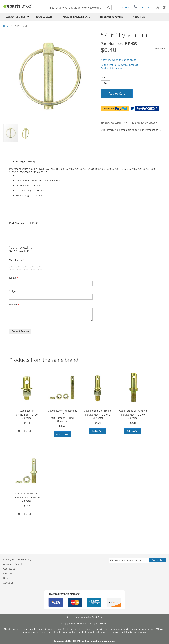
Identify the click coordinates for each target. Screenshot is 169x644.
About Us (139, 17)
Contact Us (9, 569)
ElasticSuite (97, 617)
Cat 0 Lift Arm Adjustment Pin (62, 412)
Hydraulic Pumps (111, 17)
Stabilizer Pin (27, 411)
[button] (89, 77)
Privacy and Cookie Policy (17, 559)
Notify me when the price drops (118, 60)
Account (145, 8)
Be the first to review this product (119, 65)
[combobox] (78, 8)
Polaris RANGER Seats (76, 17)
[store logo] (17, 6)
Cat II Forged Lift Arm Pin (98, 411)
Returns (8, 573)
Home (6, 26)
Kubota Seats (44, 17)
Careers (127, 8)
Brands (7, 578)
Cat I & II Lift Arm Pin (27, 494)
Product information (112, 68)
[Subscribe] (157, 560)
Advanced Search (13, 564)
